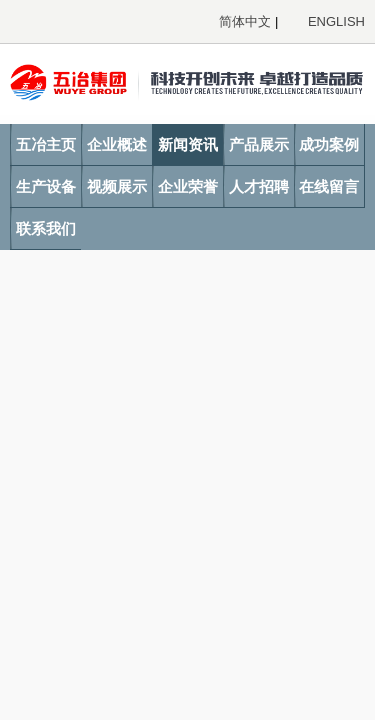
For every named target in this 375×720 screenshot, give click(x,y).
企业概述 (117, 144)
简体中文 (245, 21)
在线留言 (329, 186)
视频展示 (117, 186)
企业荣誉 (188, 186)
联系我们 (46, 228)
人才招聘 (259, 186)
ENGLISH (336, 21)
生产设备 (46, 186)
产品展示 (259, 144)
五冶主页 (46, 144)
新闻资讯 (188, 144)
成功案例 (329, 144)
